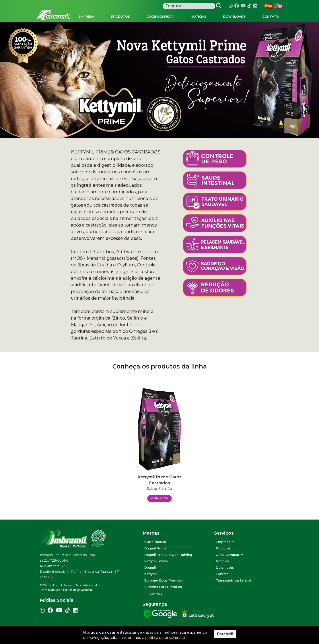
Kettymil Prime (156, 561)
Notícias (222, 561)
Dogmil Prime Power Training (168, 555)
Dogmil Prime (155, 548)
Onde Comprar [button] (228, 555)
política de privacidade (78, 590)
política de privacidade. (165, 638)
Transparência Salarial (233, 580)
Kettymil (151, 574)
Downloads (225, 568)
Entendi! (225, 634)
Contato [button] (223, 574)
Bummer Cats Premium (163, 587)
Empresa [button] (223, 542)
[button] (175, 594)
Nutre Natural (155, 542)
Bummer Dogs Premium (164, 580)
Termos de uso (50, 590)
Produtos (223, 548)
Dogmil (150, 568)
